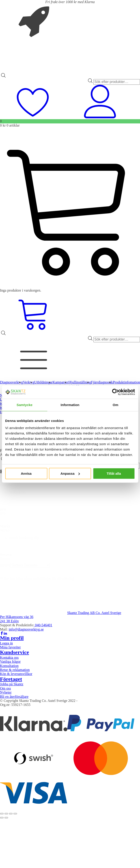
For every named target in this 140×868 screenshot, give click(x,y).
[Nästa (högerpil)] (6, 818)
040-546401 (43, 625)
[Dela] (11, 814)
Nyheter (6, 692)
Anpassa (70, 473)
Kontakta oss (9, 657)
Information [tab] (70, 405)
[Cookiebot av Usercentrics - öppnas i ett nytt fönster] (115, 392)
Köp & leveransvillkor (16, 674)
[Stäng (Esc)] (15, 814)
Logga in (6, 643)
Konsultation (9, 666)
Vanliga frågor (10, 662)
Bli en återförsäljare (14, 697)
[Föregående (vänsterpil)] (2, 818)
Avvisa (26, 473)
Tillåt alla (114, 473)
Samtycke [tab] (25, 405)
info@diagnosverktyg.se (26, 629)
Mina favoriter (10, 647)
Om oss (5, 688)
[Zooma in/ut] (2, 814)
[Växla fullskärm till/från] (6, 814)
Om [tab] (115, 405)
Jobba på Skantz (12, 684)
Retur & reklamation (15, 670)
